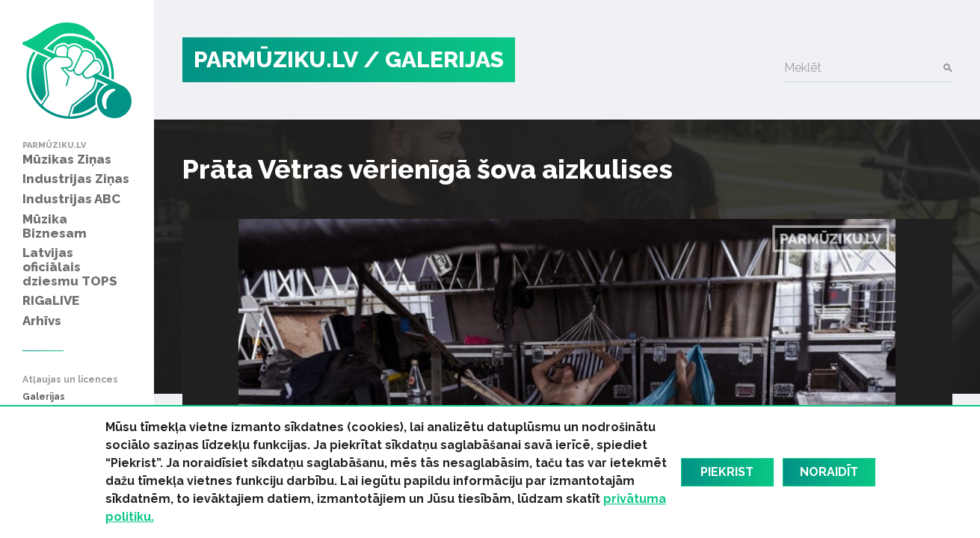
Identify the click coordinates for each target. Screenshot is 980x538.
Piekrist (727, 472)
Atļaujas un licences (70, 380)
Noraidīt (829, 472)
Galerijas (44, 397)
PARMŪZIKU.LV (276, 59)
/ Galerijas (434, 59)
